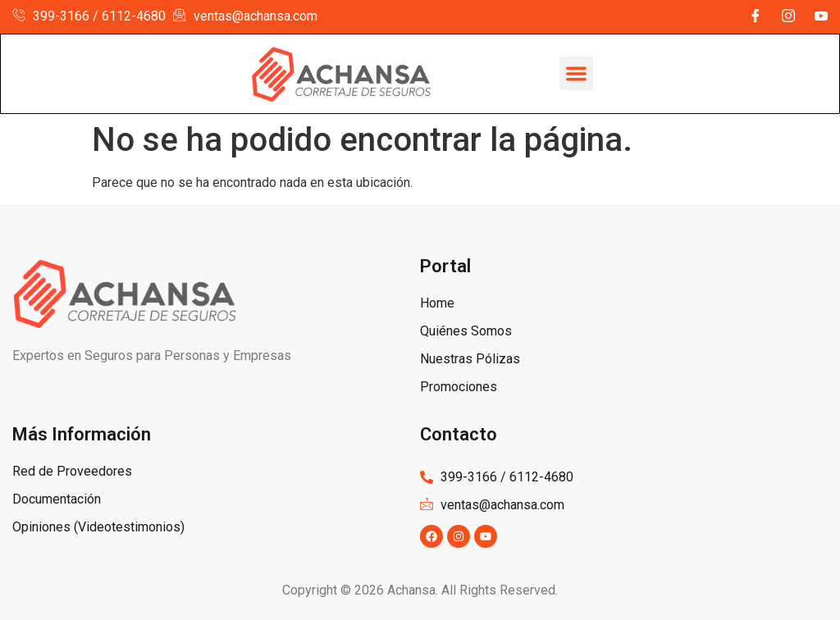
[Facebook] (756, 17)
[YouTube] (821, 17)
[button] (576, 73)
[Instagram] (788, 17)
